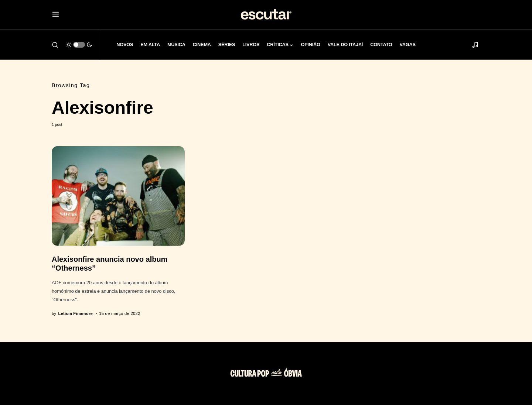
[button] (56, 15)
